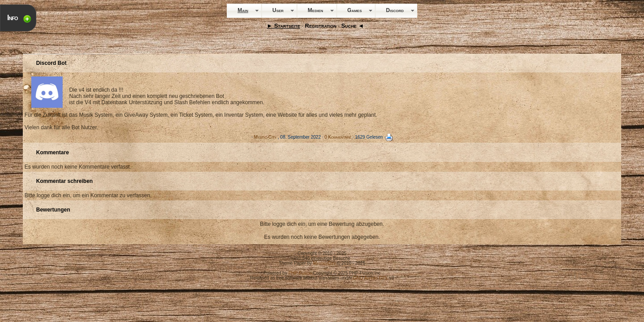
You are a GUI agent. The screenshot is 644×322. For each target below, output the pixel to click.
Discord (395, 10)
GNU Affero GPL (371, 278)
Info (13, 18)
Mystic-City (265, 137)
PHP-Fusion (300, 273)
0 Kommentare (338, 137)
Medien (315, 10)
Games (355, 10)
